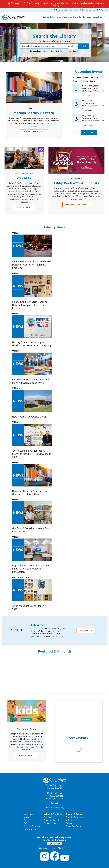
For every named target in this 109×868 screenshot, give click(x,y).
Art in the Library (22, 577)
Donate (69, 823)
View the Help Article (34, 132)
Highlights (20, 747)
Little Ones (83, 78)
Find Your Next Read (76, 205)
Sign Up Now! (54, 843)
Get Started (86, 630)
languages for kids (34, 747)
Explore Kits (48, 51)
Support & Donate (74, 814)
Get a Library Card (88, 10)
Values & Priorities (53, 814)
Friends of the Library (76, 817)
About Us (98, 17)
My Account (103, 10)
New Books (61, 51)
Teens (76, 81)
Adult (92, 81)
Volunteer (70, 820)
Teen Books (73, 51)
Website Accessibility (54, 808)
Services (87, 17)
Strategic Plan (50, 823)
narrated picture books (32, 742)
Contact (75, 10)
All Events (89, 132)
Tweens (84, 81)
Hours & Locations (62, 10)
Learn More (29, 814)
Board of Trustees (32, 826)
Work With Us (30, 829)
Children (94, 78)
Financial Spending (52, 820)
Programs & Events (72, 17)
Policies (27, 820)
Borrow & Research (52, 17)
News (17, 233)
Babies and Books (90, 86)
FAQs (26, 823)
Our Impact (49, 817)
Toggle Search (105, 17)
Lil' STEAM (87, 101)
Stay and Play (88, 116)
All (74, 78)
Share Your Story (73, 826)
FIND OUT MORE (24, 208)
